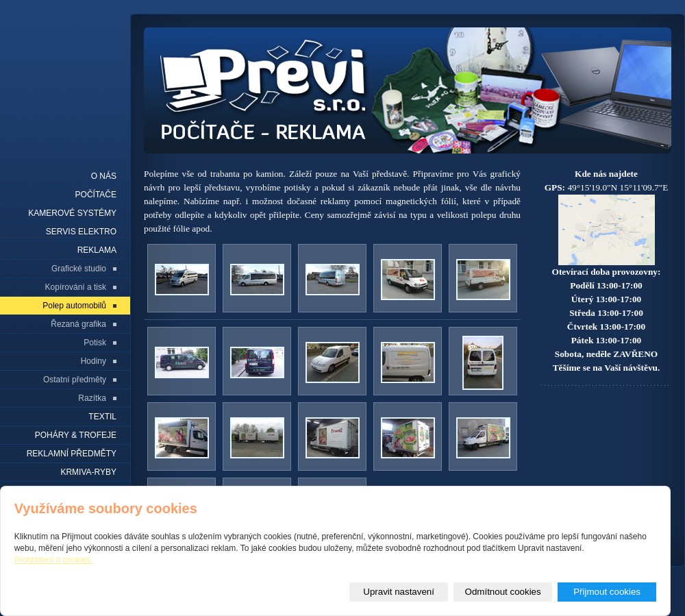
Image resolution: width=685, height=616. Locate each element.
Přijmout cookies (607, 592)
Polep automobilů (74, 306)
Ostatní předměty (75, 380)
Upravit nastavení (399, 592)
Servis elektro (81, 232)
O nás (104, 176)
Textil (102, 417)
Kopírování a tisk (76, 287)
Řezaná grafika (78, 324)
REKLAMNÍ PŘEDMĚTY (72, 454)
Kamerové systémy (72, 213)
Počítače (96, 195)
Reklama (97, 250)
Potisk (95, 343)
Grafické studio (79, 269)
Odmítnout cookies (503, 592)
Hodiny (94, 361)
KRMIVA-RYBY (88, 472)
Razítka (92, 398)
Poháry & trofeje (76, 435)
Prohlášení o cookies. (54, 560)
